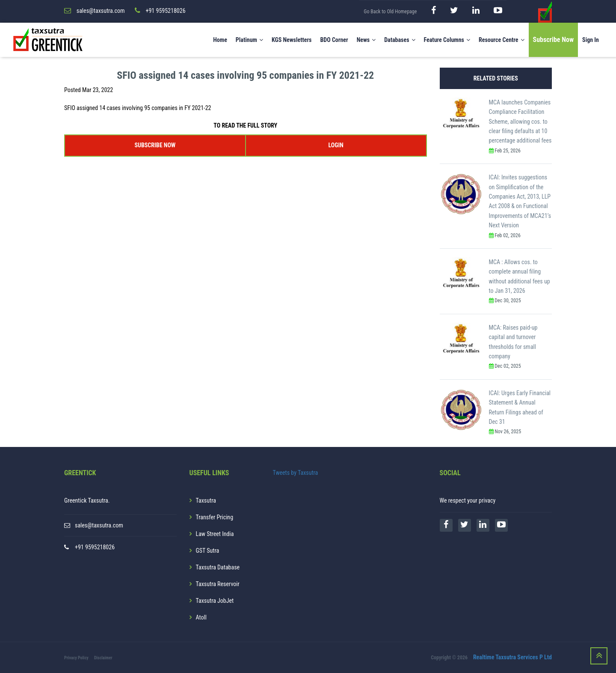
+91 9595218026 (95, 547)
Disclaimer (103, 658)
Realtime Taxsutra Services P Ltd (512, 657)
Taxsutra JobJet (215, 601)
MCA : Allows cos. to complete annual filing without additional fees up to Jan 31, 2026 (520, 276)
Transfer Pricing (215, 517)
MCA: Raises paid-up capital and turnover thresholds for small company (513, 342)
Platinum (249, 40)
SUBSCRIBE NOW (155, 145)
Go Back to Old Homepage (390, 12)
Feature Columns (447, 40)
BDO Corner (334, 40)
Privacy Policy (76, 658)
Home (220, 40)
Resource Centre (502, 40)
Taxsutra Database (218, 567)
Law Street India (215, 534)
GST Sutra (208, 551)
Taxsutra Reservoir (218, 584)
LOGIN (336, 145)
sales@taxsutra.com (99, 525)
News (366, 40)
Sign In (591, 40)
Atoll (201, 617)
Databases (400, 40)
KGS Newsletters (292, 40)
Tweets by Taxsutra (296, 473)
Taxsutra (206, 500)
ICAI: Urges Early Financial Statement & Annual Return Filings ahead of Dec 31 (520, 407)
